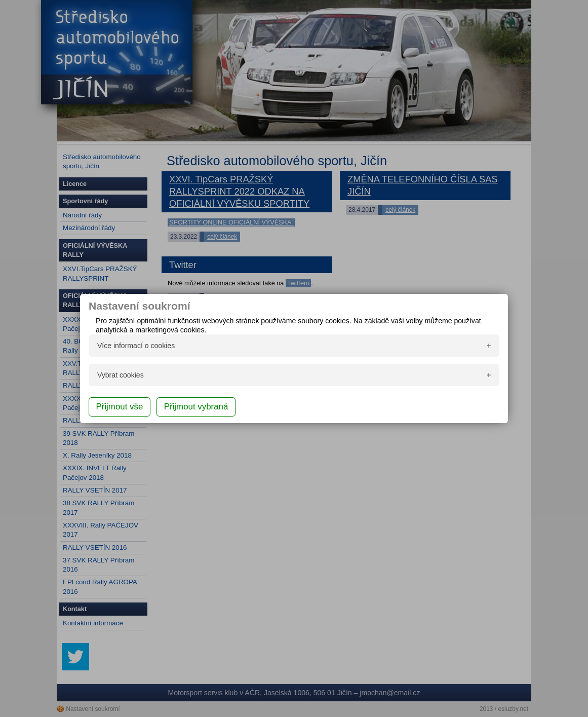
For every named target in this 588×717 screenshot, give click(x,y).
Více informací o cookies (136, 346)
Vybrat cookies (121, 375)
